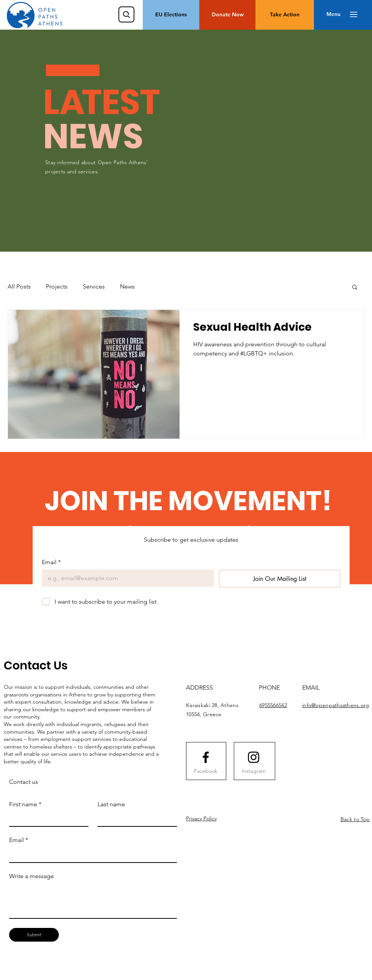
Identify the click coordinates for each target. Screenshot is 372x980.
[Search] (126, 14)
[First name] (46, 819)
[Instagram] (254, 771)
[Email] (126, 578)
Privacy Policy (201, 818)
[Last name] (135, 819)
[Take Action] (285, 15)
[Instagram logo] (254, 757)
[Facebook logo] (206, 757)
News (127, 286)
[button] (333, 14)
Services (94, 286)
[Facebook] (206, 771)
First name (25, 804)
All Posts (19, 286)
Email (51, 562)
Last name (111, 804)
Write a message (32, 876)
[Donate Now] (228, 15)
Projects (57, 286)
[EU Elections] (171, 15)
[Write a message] (93, 901)
